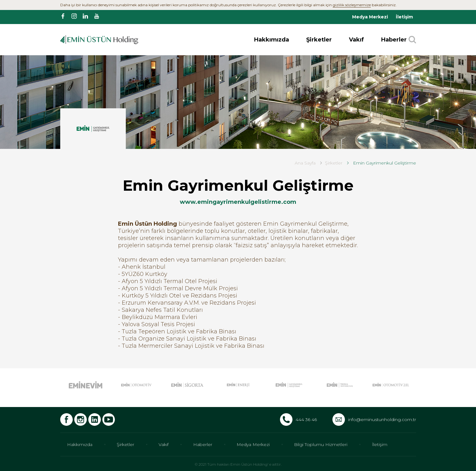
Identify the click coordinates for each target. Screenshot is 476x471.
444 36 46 (306, 419)
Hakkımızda (272, 40)
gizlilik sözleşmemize (352, 5)
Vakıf (356, 40)
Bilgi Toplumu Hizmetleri (321, 444)
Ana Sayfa (305, 163)
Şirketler (319, 40)
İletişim (404, 17)
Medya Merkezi (370, 17)
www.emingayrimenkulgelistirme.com (238, 202)
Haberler (394, 40)
